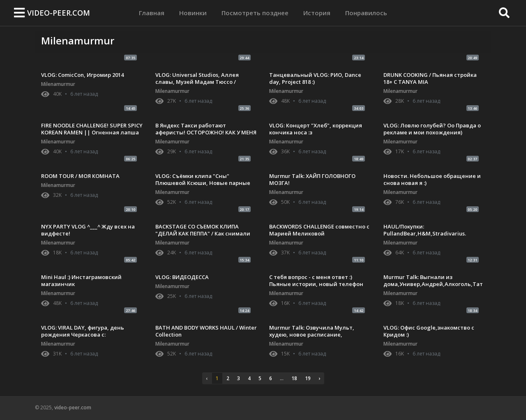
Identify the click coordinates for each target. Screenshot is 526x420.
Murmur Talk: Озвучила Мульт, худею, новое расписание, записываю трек (312, 335)
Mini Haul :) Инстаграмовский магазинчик (81, 280)
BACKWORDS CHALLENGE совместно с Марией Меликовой (319, 230)
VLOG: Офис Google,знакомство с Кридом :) (429, 331)
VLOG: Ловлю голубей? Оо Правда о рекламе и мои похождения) (432, 129)
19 (308, 378)
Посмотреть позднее (255, 13)
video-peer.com (59, 13)
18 (294, 378)
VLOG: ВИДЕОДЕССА (182, 277)
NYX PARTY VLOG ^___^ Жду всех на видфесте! (88, 230)
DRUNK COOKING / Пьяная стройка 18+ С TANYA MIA (430, 78)
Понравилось (366, 13)
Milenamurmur (58, 84)
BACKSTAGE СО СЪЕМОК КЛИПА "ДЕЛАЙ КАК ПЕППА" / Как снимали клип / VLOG (203, 233)
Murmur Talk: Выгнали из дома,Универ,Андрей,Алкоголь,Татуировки (433, 284)
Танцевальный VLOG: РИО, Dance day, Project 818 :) (315, 78)
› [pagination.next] (319, 378)
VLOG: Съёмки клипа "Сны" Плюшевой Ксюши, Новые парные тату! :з (203, 183)
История (317, 13)
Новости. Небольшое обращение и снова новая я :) (432, 179)
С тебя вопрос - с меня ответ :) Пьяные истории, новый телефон (316, 280)
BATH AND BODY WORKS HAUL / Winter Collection (206, 331)
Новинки (193, 13)
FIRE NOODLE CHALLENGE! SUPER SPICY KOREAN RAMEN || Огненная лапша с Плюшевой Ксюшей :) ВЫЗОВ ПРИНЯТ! (92, 136)
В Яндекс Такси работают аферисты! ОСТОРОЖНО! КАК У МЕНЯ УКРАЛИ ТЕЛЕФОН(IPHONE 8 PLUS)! (206, 132)
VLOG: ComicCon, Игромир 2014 (82, 75)
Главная (152, 12)
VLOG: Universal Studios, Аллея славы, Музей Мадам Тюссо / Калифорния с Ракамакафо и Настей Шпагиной (206, 85)
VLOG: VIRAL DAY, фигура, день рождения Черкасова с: (83, 331)
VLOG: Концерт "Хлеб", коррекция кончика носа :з (316, 129)
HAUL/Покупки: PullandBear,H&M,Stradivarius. (425, 230)
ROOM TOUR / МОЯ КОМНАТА (80, 176)
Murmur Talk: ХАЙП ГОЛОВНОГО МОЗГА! (312, 179)
